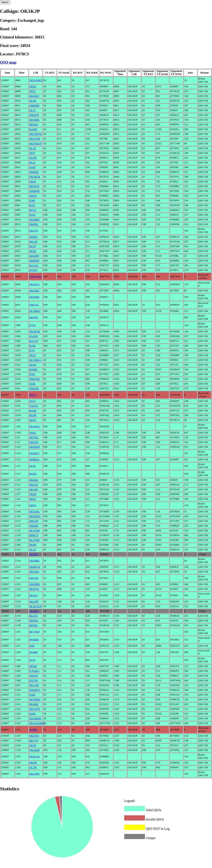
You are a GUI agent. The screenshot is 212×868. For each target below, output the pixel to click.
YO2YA (34, 406)
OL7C (33, 110)
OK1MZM (35, 718)
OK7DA (34, 437)
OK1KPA (34, 120)
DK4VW (34, 589)
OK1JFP (34, 602)
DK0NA (34, 621)
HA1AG (34, 265)
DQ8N (33, 545)
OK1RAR (35, 331)
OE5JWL (34, 572)
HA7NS (34, 680)
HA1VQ (34, 341)
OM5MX (34, 261)
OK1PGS (34, 284)
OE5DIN (34, 256)
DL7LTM (34, 531)
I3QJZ (33, 745)
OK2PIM (34, 297)
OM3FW (34, 115)
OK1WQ (34, 736)
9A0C (33, 695)
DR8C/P (34, 535)
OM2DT (34, 526)
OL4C (33, 466)
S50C (32, 374)
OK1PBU (35, 561)
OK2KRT (35, 220)
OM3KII (34, 172)
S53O (32, 215)
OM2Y (33, 196)
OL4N (33, 101)
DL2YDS (34, 540)
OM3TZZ (35, 379)
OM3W (33, 237)
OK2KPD (35, 447)
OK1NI (33, 242)
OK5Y (33, 505)
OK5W (33, 763)
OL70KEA (35, 360)
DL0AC (34, 595)
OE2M (33, 666)
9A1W (33, 365)
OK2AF (34, 485)
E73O (33, 325)
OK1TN (34, 231)
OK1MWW (36, 134)
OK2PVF (34, 186)
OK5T (33, 499)
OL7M (33, 767)
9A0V (33, 714)
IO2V (32, 205)
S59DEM (34, 191)
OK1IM (34, 489)
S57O (32, 401)
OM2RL (34, 224)
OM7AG (34, 305)
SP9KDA (34, 460)
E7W (32, 350)
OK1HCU (35, 426)
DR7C (33, 395)
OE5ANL (35, 512)
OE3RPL (34, 611)
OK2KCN (35, 567)
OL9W (33, 158)
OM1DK (34, 388)
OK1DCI (34, 96)
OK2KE (34, 554)
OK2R (33, 494)
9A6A (33, 433)
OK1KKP (35, 750)
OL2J (32, 163)
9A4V (33, 167)
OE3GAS (34, 756)
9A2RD (34, 652)
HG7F (33, 246)
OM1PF (34, 676)
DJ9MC (34, 369)
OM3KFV (35, 690)
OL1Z (33, 550)
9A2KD (34, 336)
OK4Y (33, 420)
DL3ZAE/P (36, 606)
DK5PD (34, 317)
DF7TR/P (35, 632)
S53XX (33, 270)
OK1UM (34, 685)
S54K (32, 384)
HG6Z (33, 251)
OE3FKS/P (35, 144)
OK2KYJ (34, 453)
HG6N (33, 474)
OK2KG (34, 480)
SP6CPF (34, 521)
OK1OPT (34, 774)
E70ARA (34, 671)
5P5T (32, 153)
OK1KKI (34, 291)
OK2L (33, 355)
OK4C (33, 182)
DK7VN (34, 741)
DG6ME (34, 704)
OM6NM (34, 106)
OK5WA (34, 442)
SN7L (33, 91)
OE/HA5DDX (37, 723)
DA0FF (33, 129)
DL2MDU (35, 311)
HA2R (33, 411)
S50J (32, 646)
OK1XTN (35, 709)
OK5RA (34, 125)
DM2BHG (35, 516)
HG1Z (33, 210)
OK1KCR (35, 177)
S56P (32, 201)
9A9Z (33, 346)
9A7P (32, 660)
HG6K (33, 415)
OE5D (33, 87)
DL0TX (34, 616)
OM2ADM (35, 277)
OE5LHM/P (36, 80)
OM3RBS (35, 584)
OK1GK (34, 578)
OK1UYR (35, 139)
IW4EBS (34, 640)
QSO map (8, 62)
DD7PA (34, 625)
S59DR (33, 730)
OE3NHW (35, 699)
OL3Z (33, 148)
